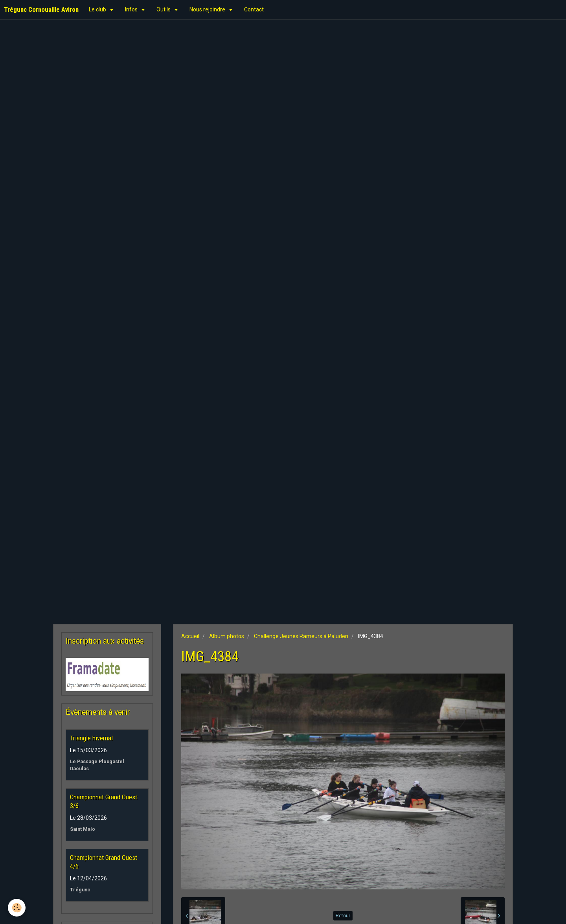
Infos (132, 9)
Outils (164, 9)
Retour (343, 916)
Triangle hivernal (91, 738)
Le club (98, 9)
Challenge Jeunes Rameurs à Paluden (301, 636)
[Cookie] (17, 908)
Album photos (227, 636)
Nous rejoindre (208, 9)
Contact (254, 9)
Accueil (190, 636)
